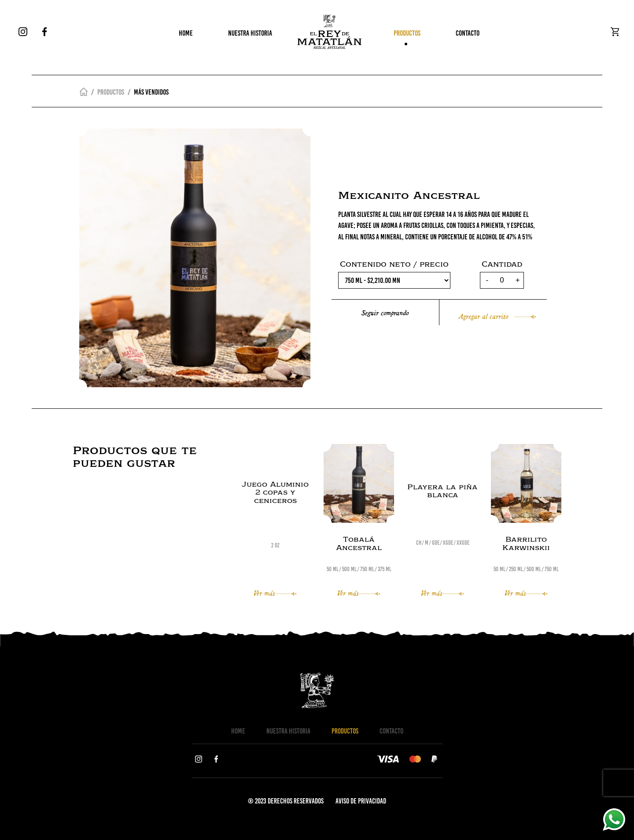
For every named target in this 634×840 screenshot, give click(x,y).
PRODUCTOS (407, 35)
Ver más (275, 592)
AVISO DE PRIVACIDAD (361, 801)
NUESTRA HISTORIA (250, 35)
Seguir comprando (385, 312)
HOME (186, 35)
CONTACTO (468, 35)
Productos (111, 92)
